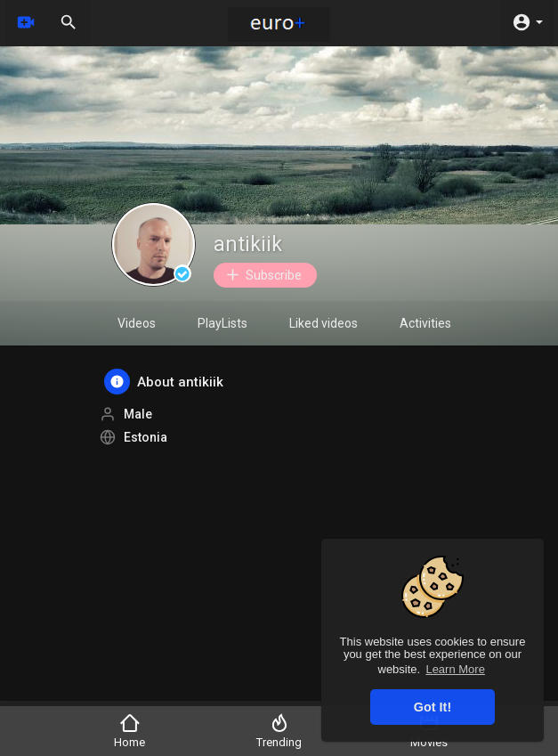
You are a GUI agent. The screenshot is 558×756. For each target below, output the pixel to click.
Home (129, 731)
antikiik (248, 244)
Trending (279, 731)
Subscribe (263, 275)
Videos (137, 323)
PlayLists (222, 323)
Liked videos (323, 323)
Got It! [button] (433, 707)
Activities (425, 323)
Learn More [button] (455, 669)
